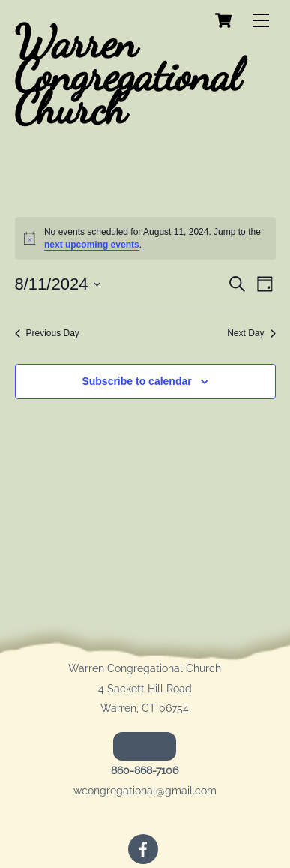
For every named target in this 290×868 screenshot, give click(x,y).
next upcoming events (92, 245)
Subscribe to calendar (136, 381)
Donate (145, 746)
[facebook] (143, 848)
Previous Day (47, 333)
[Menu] (261, 21)
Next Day (251, 333)
